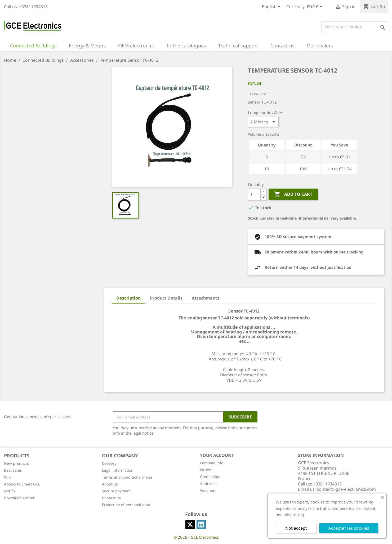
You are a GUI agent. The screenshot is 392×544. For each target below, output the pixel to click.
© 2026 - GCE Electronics (196, 537)
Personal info (212, 463)
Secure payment (116, 491)
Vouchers (208, 490)
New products (16, 463)
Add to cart (293, 194)
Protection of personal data (126, 505)
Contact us (111, 498)
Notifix (10, 491)
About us (110, 484)
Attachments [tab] (206, 298)
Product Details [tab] (166, 298)
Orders (206, 470)
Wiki (8, 477)
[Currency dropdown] (315, 7)
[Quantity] (254, 194)
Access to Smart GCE (22, 484)
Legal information (118, 470)
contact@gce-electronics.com (346, 489)
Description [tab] (128, 298)
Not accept (296, 528)
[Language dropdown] (272, 7)
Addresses (209, 483)
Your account (217, 455)
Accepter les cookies (349, 528)
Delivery (109, 463)
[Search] (355, 27)
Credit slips (210, 477)
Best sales (13, 470)
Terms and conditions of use (127, 477)
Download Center (19, 498)
